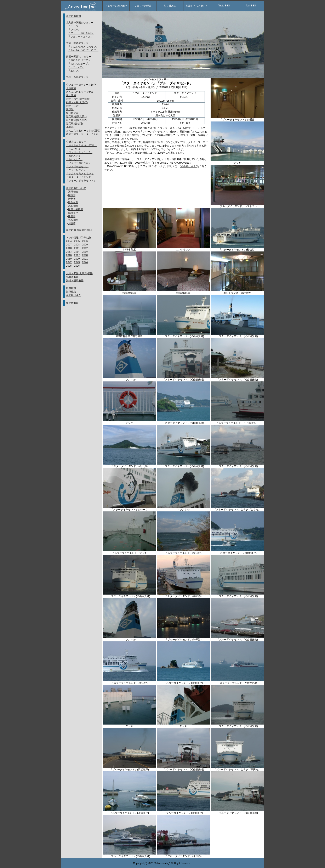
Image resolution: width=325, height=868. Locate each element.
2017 (77, 255)
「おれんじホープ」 (79, 64)
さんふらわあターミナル (80, 92)
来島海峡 (73, 206)
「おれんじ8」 (74, 156)
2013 (69, 252)
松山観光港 (72, 113)
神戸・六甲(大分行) (77, 102)
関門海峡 (73, 192)
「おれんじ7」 (74, 159)
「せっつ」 (74, 26)
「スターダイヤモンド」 (80, 177)
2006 (85, 241)
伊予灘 (72, 199)
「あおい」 (74, 71)
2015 (85, 252)
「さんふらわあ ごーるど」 (83, 50)
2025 (69, 266)
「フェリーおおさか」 (79, 163)
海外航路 (71, 292)
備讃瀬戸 (73, 213)
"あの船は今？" (188, 166)
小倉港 (70, 127)
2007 (69, 245)
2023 (77, 262)
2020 (77, 259)
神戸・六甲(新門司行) (78, 99)
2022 (69, 262)
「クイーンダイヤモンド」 (81, 181)
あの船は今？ (74, 295)
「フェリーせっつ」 (77, 166)
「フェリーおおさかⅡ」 (81, 33)
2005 (77, 241)
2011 (77, 248)
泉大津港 (71, 95)
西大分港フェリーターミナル (82, 134)
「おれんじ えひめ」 (79, 60)
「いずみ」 (74, 30)
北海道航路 (72, 277)
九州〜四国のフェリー (79, 77)
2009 (85, 245)
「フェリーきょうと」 (80, 37)
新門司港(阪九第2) (76, 120)
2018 (85, 255)
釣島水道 (73, 202)
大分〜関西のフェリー (79, 43)
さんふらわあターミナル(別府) (83, 131)
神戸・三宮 (72, 106)
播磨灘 (72, 216)
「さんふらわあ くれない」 (83, 47)
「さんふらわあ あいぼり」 (81, 145)
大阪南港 (71, 88)
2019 (69, 259)
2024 (85, 262)
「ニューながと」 (76, 170)
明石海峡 (73, 220)
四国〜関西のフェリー (79, 57)
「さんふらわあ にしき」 (80, 174)
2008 (77, 245)
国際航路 (71, 288)
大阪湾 (72, 223)
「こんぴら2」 (74, 149)
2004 (69, 241)
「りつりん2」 (76, 67)
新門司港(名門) (74, 124)
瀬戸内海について (76, 188)
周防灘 (72, 195)
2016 (69, 255)
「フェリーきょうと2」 (79, 152)
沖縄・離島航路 (75, 280)
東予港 (70, 109)
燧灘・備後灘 (75, 209)
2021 (85, 259)
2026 (77, 266)
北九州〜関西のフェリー (80, 23)
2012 (85, 248)
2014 (77, 252)
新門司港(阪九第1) (76, 117)
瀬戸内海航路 (74, 16)
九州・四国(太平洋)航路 (79, 273)
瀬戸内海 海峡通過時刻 (79, 230)
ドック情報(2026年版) (78, 238)
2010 (69, 248)
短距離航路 (72, 303)
